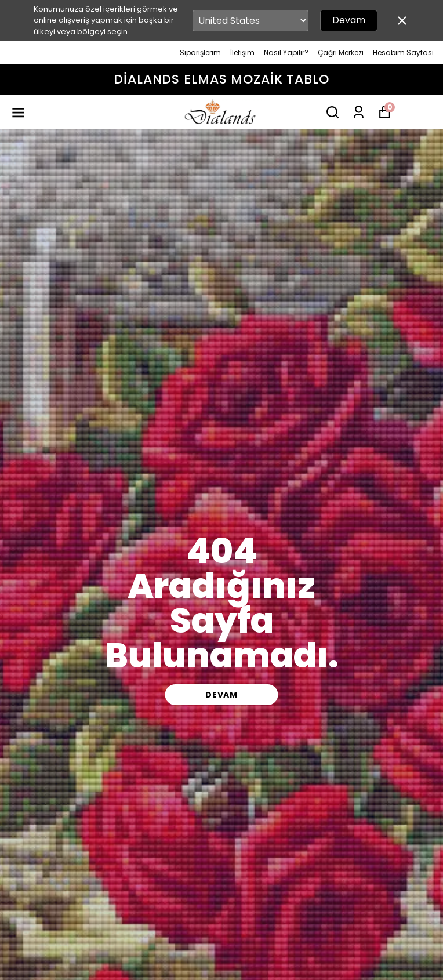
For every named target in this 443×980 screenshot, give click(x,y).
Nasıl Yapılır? (286, 52)
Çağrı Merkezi (341, 52)
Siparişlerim (200, 52)
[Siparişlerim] (359, 112)
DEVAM (221, 695)
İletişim (242, 52)
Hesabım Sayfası (403, 52)
